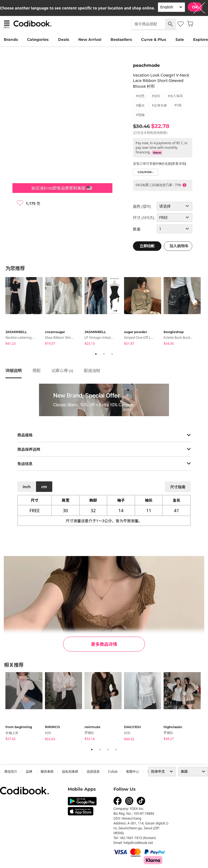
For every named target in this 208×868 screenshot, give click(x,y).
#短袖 (140, 115)
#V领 (178, 105)
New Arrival (90, 40)
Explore (201, 40)
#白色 (140, 96)
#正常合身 (160, 105)
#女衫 (156, 96)
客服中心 (132, 772)
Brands (11, 40)
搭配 (37, 370)
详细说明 (14, 370)
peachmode (146, 65)
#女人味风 (175, 96)
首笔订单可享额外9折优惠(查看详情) (160, 164)
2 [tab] (104, 354)
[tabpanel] (25, 312)
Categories (38, 40)
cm (44, 487)
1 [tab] (96, 354)
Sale (180, 40)
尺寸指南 (178, 487)
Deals (64, 40)
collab (113, 772)
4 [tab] (116, 749)
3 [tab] (112, 354)
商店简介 (11, 772)
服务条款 (47, 772)
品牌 (29, 772)
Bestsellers (121, 40)
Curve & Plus (154, 40)
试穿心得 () (62, 370)
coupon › (146, 172)
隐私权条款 (70, 772)
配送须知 (92, 370)
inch (27, 487)
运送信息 (93, 772)
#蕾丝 (140, 105)
